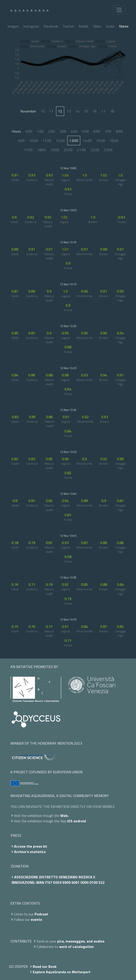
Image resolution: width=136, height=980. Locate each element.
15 (86, 111)
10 (43, 111)
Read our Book (45, 966)
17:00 (28, 150)
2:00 (52, 131)
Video (97, 26)
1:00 (40, 131)
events (36, 919)
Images (13, 26)
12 (60, 111)
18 (112, 111)
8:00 (119, 131)
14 (77, 111)
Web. (64, 816)
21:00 (81, 150)
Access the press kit (31, 846)
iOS (70, 821)
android (80, 821)
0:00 (29, 131)
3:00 (63, 131)
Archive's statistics (30, 852)
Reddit (84, 26)
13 (69, 111)
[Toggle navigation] (119, 10)
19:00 (55, 150)
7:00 (108, 131)
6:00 (97, 131)
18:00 (41, 150)
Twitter (68, 26)
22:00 (95, 150)
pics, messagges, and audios (81, 941)
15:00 (101, 141)
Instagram (31, 26)
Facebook (51, 26)
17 (103, 111)
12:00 (60, 141)
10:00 (34, 141)
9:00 (21, 141)
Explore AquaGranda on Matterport (62, 972)
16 (95, 111)
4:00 (74, 131)
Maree (124, 26)
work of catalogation (76, 947)
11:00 (47, 141)
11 (51, 111)
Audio (110, 26)
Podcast (41, 914)
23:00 (108, 150)
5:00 (85, 131)
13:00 (74, 141)
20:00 (68, 150)
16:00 (114, 141)
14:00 (87, 141)
